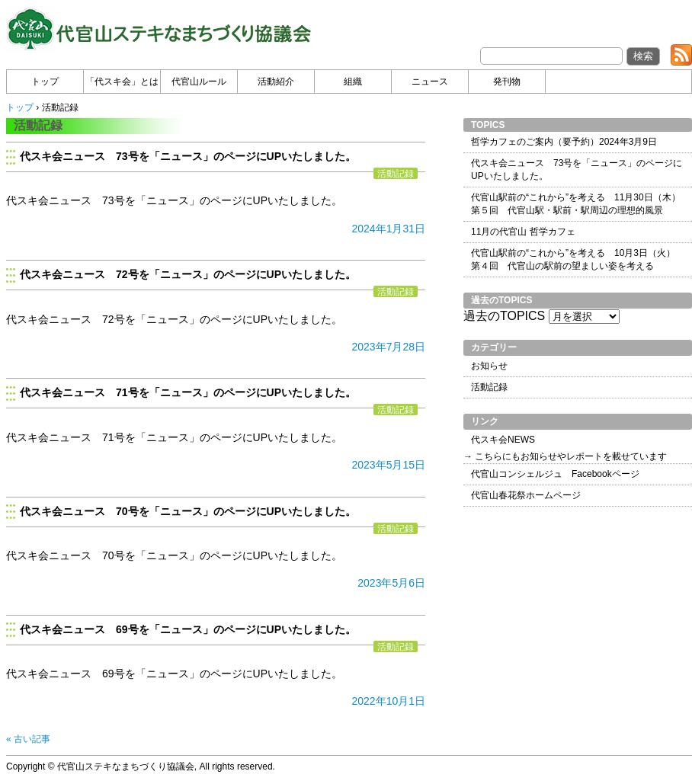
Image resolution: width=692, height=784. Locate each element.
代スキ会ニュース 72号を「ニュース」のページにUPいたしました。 (188, 274)
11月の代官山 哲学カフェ (523, 232)
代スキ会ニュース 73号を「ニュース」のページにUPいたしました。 (188, 156)
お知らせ (489, 366)
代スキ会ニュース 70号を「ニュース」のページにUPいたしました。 (188, 511)
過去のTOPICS (504, 316)
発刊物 (507, 82)
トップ (45, 82)
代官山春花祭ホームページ (526, 495)
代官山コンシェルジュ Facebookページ (555, 474)
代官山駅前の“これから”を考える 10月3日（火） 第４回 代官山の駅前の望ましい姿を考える (573, 259)
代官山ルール (199, 82)
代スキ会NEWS (503, 440)
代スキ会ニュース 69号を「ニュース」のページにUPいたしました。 (188, 629)
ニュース (430, 82)
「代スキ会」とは (122, 82)
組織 (353, 82)
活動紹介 (276, 82)
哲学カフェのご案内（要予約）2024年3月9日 (564, 142)
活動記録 (396, 173)
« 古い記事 (28, 739)
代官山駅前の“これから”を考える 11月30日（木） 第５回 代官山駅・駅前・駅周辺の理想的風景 (576, 204)
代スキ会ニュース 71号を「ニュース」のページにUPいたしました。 (188, 392)
